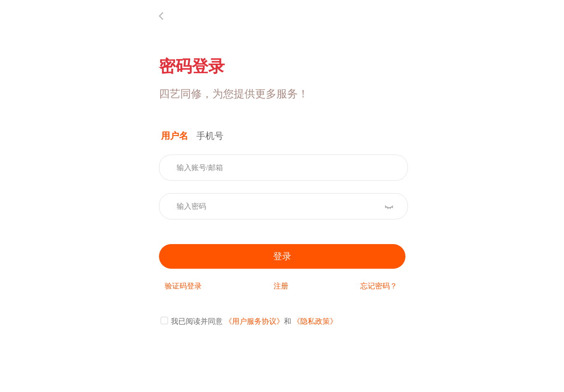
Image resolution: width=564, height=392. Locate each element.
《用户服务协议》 (254, 321)
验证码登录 (183, 286)
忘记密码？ (379, 286)
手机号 (210, 136)
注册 (281, 286)
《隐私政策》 (315, 321)
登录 (282, 256)
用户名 (175, 136)
